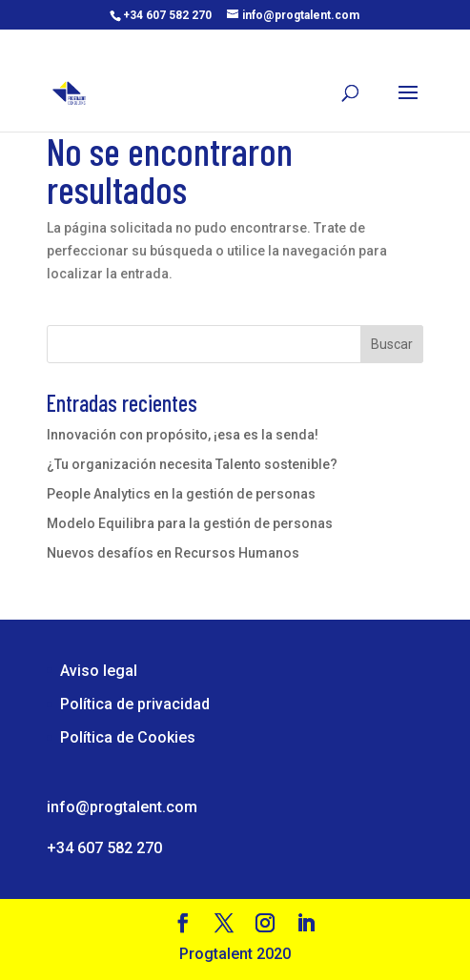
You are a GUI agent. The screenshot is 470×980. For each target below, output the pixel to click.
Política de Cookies (128, 737)
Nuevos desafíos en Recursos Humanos (173, 553)
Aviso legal (99, 671)
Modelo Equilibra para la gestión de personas (190, 523)
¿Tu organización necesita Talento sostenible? (192, 464)
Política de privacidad (135, 704)
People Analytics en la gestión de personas (181, 494)
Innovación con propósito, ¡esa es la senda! (183, 435)
